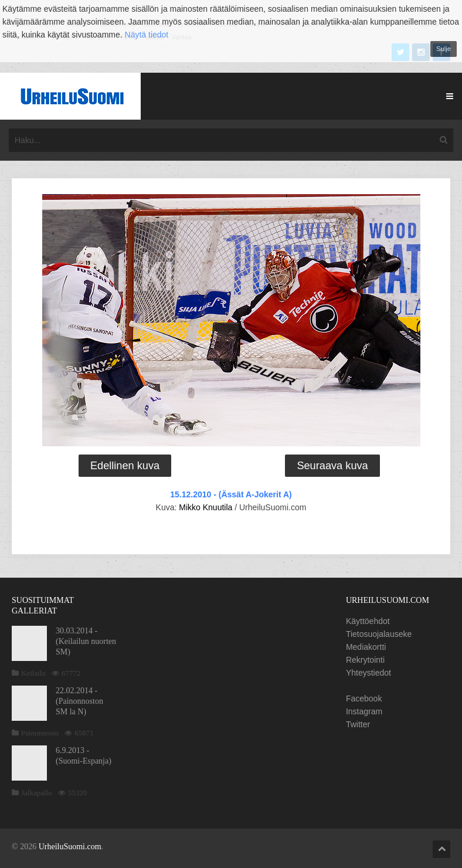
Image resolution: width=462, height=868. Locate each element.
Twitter (358, 724)
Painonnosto (40, 733)
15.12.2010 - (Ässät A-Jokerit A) (231, 494)
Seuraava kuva (332, 466)
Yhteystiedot (368, 673)
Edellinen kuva (125, 466)
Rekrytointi (365, 660)
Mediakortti (366, 647)
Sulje (444, 49)
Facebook (364, 699)
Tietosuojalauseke (379, 634)
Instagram (364, 711)
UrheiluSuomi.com (70, 847)
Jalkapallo (37, 793)
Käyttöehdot (368, 621)
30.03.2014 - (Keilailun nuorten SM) (86, 641)
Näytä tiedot (147, 35)
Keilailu (33, 673)
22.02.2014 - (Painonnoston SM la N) (79, 701)
